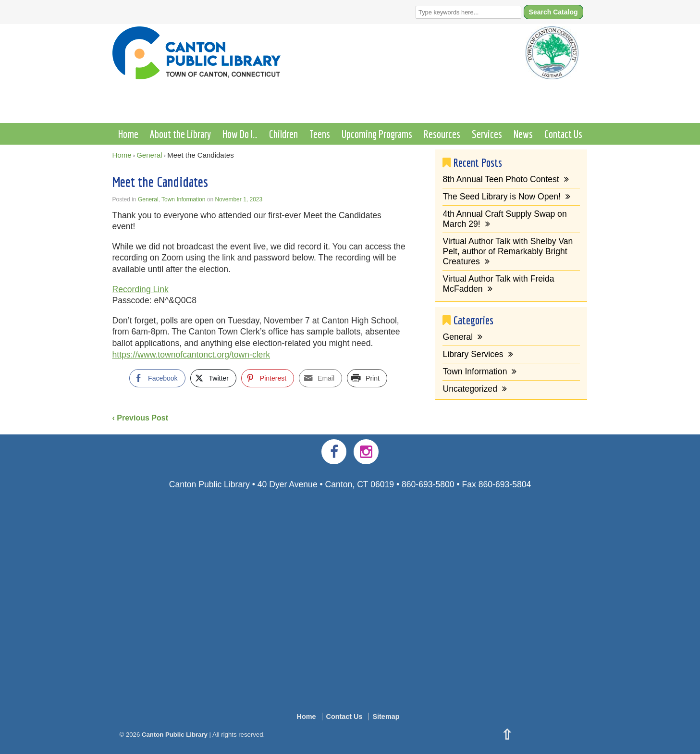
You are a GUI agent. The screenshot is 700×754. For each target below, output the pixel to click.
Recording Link (141, 289)
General (149, 155)
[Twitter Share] (213, 378)
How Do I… (240, 134)
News (523, 134)
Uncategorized (470, 389)
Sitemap (386, 717)
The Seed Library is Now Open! (501, 197)
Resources (442, 134)
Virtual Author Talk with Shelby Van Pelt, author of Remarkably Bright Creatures (508, 251)
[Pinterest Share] (268, 378)
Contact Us (563, 134)
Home (128, 134)
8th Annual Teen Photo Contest (501, 179)
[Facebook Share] (157, 378)
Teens (320, 134)
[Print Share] (367, 378)
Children (283, 134)
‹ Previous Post (140, 418)
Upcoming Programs (377, 134)
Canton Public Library (174, 735)
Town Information (183, 199)
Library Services (473, 354)
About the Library (180, 134)
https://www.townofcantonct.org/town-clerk (191, 355)
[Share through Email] (320, 378)
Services (487, 134)
